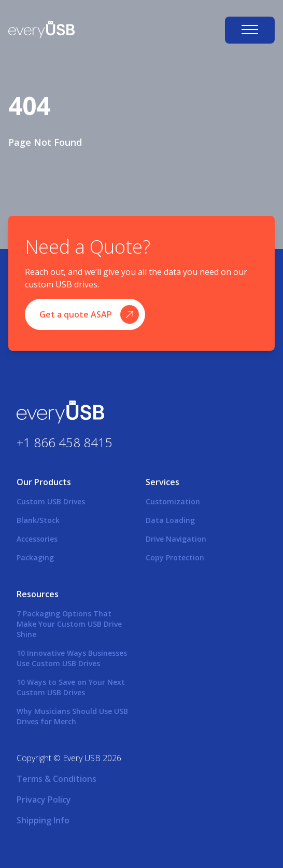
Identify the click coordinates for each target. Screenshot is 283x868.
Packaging (35, 557)
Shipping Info (43, 820)
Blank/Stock (38, 520)
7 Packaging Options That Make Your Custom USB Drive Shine (69, 624)
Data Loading (170, 520)
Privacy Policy (44, 800)
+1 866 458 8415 (65, 442)
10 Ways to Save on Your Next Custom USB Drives (71, 687)
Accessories (37, 539)
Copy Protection (175, 557)
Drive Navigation (176, 539)
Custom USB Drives (51, 501)
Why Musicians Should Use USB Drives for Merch (72, 716)
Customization (173, 501)
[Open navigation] (250, 30)
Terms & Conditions (56, 779)
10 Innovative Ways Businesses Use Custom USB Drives (72, 658)
